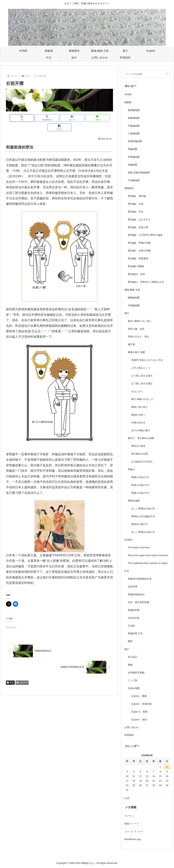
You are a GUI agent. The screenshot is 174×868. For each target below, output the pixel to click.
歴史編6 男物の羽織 (139, 243)
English (128, 540)
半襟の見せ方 (140, 423)
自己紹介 (133, 657)
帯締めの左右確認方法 (143, 516)
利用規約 (129, 735)
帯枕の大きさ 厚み (138, 337)
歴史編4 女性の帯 (138, 227)
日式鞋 (131, 626)
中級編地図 (134, 126)
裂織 (130, 665)
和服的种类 (134, 610)
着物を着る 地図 (136, 352)
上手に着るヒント (141, 368)
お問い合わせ (132, 727)
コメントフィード (134, 831)
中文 (10, 673)
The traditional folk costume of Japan (148, 563)
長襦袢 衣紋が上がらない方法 (147, 360)
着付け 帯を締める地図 (141, 438)
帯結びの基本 (138, 446)
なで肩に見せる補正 (142, 383)
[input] (147, 74)
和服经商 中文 (135, 633)
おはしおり (137, 391)
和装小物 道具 (136, 329)
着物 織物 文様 (132, 290)
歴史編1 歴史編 (137, 196)
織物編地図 (134, 298)
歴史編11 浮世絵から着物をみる (146, 282)
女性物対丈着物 (136, 673)
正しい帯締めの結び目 (143, 509)
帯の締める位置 (140, 454)
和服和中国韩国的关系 (140, 579)
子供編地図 (134, 180)
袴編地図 (133, 165)
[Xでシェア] (24, 118)
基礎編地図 (134, 110)
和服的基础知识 (136, 594)
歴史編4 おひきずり (139, 219)
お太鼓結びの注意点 (142, 462)
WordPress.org (133, 839)
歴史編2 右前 (136, 204)
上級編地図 (134, 133)
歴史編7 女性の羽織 (139, 251)
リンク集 (133, 680)
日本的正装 (134, 618)
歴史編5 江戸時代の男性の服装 (145, 235)
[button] (95, 118)
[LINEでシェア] (78, 118)
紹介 (127, 649)
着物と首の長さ (140, 407)
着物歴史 (129, 188)
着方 (127, 313)
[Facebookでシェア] (42, 118)
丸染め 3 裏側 (139, 712)
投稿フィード (132, 824)
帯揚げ (131, 469)
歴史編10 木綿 (136, 274)
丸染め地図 (134, 688)
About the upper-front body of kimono (148, 555)
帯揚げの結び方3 (140, 493)
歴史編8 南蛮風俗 (138, 258)
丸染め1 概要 (139, 696)
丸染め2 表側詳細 (141, 704)
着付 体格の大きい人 (142, 399)
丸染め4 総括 (139, 719)
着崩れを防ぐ (138, 415)
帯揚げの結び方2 (140, 485)
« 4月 (127, 798)
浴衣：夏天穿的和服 (138, 602)
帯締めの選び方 (140, 524)
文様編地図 (134, 305)
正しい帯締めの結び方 (143, 532)
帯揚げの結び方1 (140, 477)
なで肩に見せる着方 (142, 376)
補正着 (131, 344)
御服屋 (128, 102)
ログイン (129, 816)
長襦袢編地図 (135, 141)
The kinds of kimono (139, 547)
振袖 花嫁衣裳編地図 (139, 173)
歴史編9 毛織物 (136, 266)
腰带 (130, 641)
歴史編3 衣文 (136, 212)
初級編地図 (134, 118)
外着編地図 (134, 157)
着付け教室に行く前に (140, 321)
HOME (128, 94)
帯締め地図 (134, 501)
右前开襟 (22, 673)
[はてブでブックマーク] (60, 118)
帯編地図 (133, 149)
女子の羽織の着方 (141, 430)
